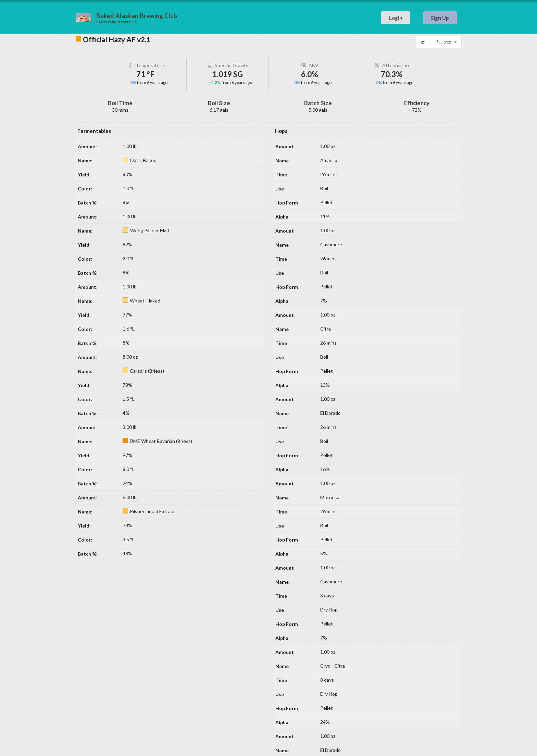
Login (396, 18)
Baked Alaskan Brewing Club (137, 16)
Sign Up (440, 18)
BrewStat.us (126, 22)
